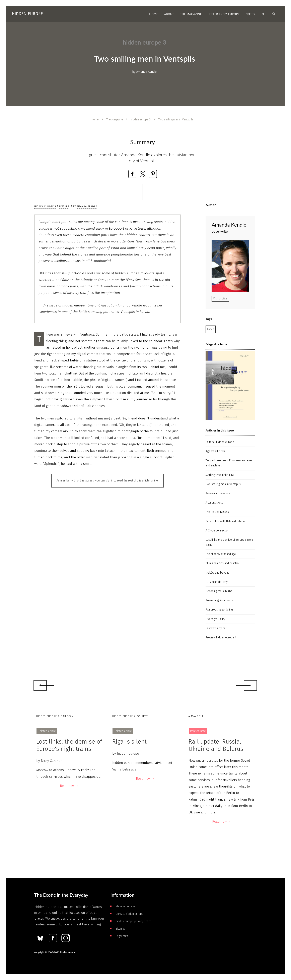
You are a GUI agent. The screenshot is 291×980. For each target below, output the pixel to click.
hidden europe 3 (141, 120)
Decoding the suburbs (219, 591)
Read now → (69, 786)
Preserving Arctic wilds (220, 600)
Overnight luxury (215, 619)
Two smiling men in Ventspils (223, 484)
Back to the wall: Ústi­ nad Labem (225, 521)
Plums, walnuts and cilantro (222, 563)
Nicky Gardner (51, 761)
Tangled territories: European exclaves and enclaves (229, 463)
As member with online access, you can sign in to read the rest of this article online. (107, 481)
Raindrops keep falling (219, 610)
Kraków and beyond (217, 573)
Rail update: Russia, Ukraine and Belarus (216, 745)
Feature (64, 206)
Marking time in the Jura (220, 475)
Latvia (211, 329)
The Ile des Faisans (217, 512)
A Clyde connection (217, 531)
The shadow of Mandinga (221, 554)
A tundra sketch (215, 503)
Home (95, 120)
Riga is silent (129, 742)
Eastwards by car (216, 628)
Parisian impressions (218, 493)
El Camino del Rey (217, 582)
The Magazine (115, 120)
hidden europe (128, 754)
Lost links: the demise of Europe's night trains (229, 542)
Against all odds (215, 451)
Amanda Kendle (87, 206)
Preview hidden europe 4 (221, 638)
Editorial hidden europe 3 (221, 442)
